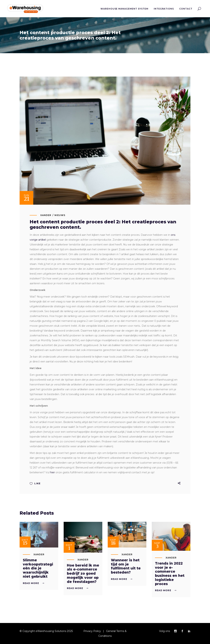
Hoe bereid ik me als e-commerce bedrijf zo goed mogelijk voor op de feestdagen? (83, 574)
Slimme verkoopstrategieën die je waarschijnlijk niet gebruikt (38, 568)
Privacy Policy (92, 631)
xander (46, 215)
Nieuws (60, 215)
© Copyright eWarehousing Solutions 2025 (46, 631)
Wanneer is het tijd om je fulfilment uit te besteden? (126, 566)
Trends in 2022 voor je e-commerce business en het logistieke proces (170, 574)
